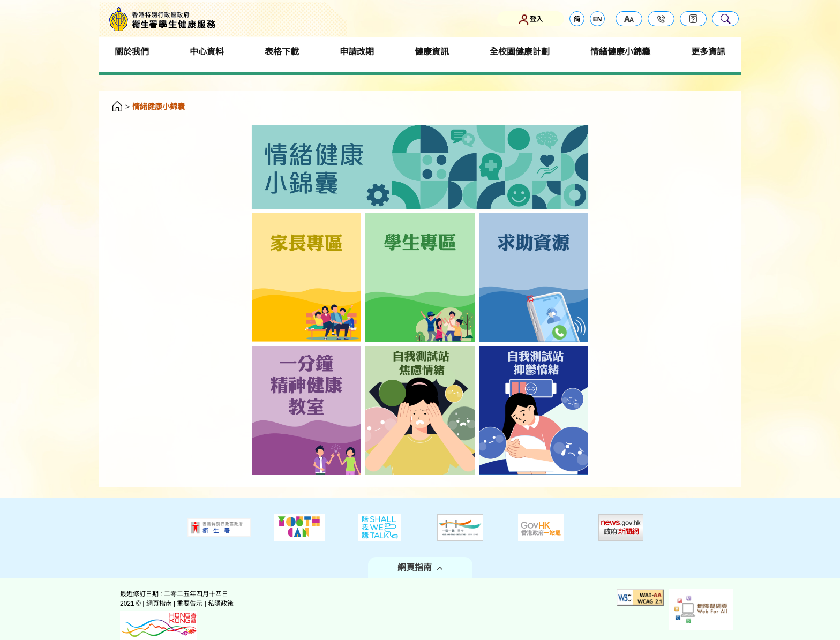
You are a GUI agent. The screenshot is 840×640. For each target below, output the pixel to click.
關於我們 (132, 52)
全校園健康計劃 (520, 52)
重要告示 (190, 604)
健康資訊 (432, 52)
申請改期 (357, 52)
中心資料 (207, 52)
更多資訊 (708, 52)
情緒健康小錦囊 (620, 52)
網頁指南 (420, 567)
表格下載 (282, 52)
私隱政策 (221, 604)
